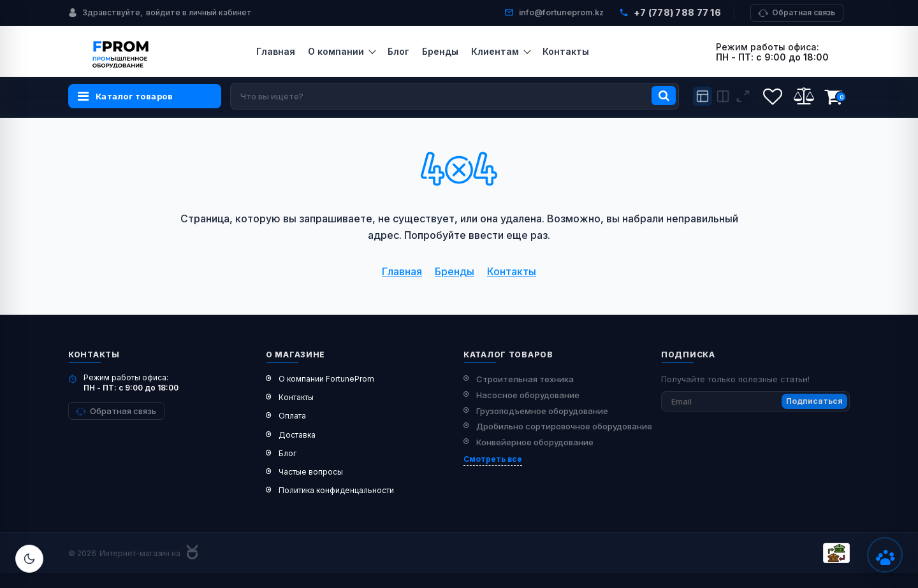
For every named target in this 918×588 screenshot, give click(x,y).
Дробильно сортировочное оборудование (564, 426)
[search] (455, 96)
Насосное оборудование (528, 395)
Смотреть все (493, 459)
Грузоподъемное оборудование (542, 411)
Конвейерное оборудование (535, 442)
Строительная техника (525, 379)
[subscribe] (755, 401)
